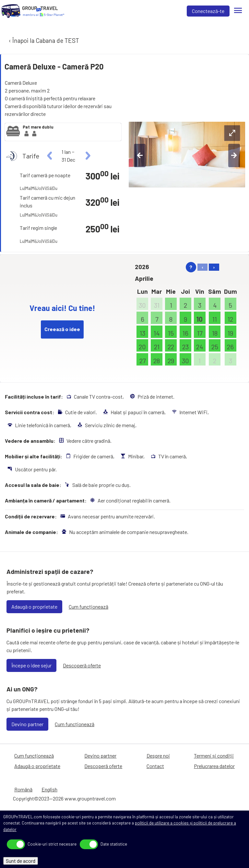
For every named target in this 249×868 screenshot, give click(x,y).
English (49, 789)
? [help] (191, 267)
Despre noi (158, 756)
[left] (50, 156)
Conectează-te (208, 11)
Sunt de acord (21, 861)
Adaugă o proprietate (34, 607)
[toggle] (16, 844)
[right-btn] (234, 155)
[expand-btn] (232, 133)
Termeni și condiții (214, 756)
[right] (87, 156)
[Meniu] (238, 11)
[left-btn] (140, 155)
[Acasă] (11, 11)
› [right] (214, 267)
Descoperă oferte (82, 665)
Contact (155, 766)
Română (23, 789)
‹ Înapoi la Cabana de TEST (43, 40)
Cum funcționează (89, 607)
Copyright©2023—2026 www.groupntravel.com (64, 798)
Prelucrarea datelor (214, 766)
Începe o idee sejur (31, 665)
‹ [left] (202, 267)
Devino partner (27, 724)
